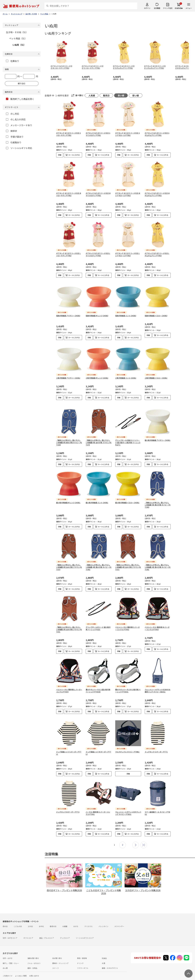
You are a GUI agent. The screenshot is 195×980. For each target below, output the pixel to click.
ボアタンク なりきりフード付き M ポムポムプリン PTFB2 (157, 194)
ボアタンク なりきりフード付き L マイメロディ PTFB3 (98, 254)
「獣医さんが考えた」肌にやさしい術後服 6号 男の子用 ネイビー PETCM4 (69, 434)
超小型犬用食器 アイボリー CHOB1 (158, 431)
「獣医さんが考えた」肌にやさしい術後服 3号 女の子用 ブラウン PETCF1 (69, 621)
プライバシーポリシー (69, 972)
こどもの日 (18, 917)
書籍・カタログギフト (110, 959)
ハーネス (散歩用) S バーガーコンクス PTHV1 (98, 804)
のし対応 (13, 114)
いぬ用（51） (19, 45)
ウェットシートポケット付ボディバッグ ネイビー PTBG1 (128, 804)
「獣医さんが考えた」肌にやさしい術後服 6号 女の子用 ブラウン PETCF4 (99, 434)
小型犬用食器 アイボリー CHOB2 (68, 374)
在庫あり (13, 61)
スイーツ (56, 959)
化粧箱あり (14, 142)
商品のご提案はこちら (88, 972)
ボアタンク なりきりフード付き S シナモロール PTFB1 (127, 134)
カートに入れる (74, 155)
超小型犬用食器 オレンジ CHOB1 (68, 494)
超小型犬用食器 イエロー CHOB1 (127, 494)
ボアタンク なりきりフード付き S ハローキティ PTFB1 (68, 134)
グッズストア (65, 929)
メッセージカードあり (19, 125)
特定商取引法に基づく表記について (45, 972)
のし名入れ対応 (16, 119)
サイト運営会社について (21, 972)
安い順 (136, 95)
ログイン (147, 8)
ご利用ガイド (8, 967)
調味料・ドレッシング (60, 954)
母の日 (5, 917)
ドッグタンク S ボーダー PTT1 (156, 743)
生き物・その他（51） (17, 32)
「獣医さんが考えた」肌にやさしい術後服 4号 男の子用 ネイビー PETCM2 (99, 558)
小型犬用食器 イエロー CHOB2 (156, 374)
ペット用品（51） (18, 38)
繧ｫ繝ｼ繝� (179, 8)
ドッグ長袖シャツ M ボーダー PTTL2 (98, 744)
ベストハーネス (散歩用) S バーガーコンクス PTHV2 (127, 619)
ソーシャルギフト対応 (19, 148)
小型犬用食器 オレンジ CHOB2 (97, 374)
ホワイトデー (119, 917)
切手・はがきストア (10, 929)
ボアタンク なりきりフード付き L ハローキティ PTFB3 (68, 254)
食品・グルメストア (47, 929)
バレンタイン (103, 917)
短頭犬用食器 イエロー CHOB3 (156, 313)
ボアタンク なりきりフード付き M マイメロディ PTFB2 (98, 194)
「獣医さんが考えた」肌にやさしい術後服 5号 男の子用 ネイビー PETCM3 (158, 496)
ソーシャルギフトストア (85, 929)
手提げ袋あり (15, 137)
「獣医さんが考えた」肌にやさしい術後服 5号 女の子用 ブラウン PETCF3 (69, 558)
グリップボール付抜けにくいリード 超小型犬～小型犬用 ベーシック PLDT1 (128, 434)
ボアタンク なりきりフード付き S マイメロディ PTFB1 (98, 134)
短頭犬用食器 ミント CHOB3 (126, 313)
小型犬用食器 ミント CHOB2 (126, 374)
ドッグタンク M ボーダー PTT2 (68, 803)
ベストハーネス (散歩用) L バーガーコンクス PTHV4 (69, 682)
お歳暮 (65, 917)
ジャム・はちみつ (34, 954)
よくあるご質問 (21, 967)
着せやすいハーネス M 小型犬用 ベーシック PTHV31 (128, 682)
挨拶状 (11, 131)
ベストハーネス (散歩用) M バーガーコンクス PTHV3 (157, 619)
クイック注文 (168, 8)
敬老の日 (53, 917)
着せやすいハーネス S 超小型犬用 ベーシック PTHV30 (98, 682)
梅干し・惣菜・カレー (11, 954)
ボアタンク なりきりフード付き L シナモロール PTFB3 (127, 254)
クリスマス (88, 917)
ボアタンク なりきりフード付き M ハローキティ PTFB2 (69, 194)
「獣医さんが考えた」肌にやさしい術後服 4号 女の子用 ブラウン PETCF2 (128, 558)
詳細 (60, 155)
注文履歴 (157, 8)
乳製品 (104, 949)
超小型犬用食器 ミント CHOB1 (97, 494)
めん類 (5, 959)
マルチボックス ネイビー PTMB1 (127, 743)
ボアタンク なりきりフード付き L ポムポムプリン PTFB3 (157, 254)
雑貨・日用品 (32, 959)
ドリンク (80, 954)
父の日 (30, 917)
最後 (144, 836)
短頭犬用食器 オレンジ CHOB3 (97, 313)
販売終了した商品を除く (20, 99)
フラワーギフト (83, 959)
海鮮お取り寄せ (33, 949)
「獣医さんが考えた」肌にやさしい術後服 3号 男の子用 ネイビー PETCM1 (158, 558)
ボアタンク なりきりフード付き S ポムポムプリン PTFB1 (157, 134)
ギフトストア (28, 929)
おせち (76, 917)
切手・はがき (8, 949)
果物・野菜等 (82, 949)
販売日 (106, 95)
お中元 (41, 917)
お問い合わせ (34, 967)
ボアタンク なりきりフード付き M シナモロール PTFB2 (128, 194)
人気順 (92, 95)
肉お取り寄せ (57, 949)
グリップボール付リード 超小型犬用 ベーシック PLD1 (98, 619)
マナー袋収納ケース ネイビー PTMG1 (157, 804)
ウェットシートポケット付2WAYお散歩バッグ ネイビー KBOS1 (158, 682)
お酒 (103, 954)
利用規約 (6, 972)
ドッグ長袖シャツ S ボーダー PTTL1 (69, 744)
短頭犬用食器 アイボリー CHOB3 (68, 313)
